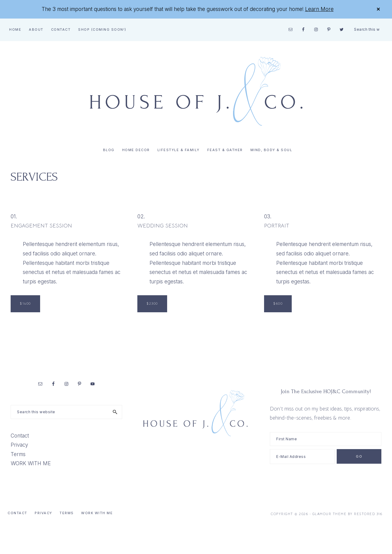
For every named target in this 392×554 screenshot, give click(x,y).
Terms (18, 454)
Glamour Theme (330, 514)
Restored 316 (368, 514)
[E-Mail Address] (302, 457)
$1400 (25, 303)
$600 (278, 303)
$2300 (152, 303)
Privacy (19, 445)
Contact (20, 436)
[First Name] (326, 439)
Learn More (319, 9)
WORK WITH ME (31, 463)
